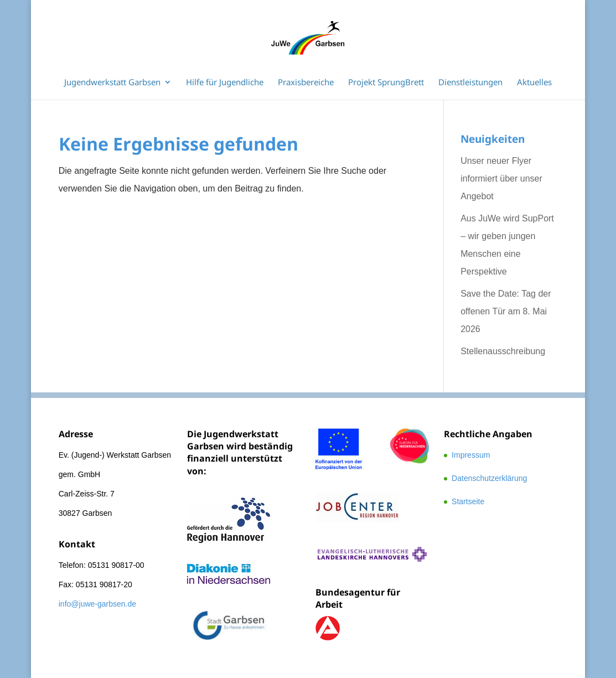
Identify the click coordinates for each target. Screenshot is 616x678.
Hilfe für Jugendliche (225, 83)
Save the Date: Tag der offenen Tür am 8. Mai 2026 (506, 311)
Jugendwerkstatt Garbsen (112, 83)
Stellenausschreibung (503, 351)
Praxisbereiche (306, 83)
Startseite (468, 501)
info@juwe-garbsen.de (97, 604)
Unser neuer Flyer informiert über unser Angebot (501, 178)
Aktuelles (534, 83)
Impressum (471, 455)
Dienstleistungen (470, 83)
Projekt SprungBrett (386, 83)
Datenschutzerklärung (489, 478)
